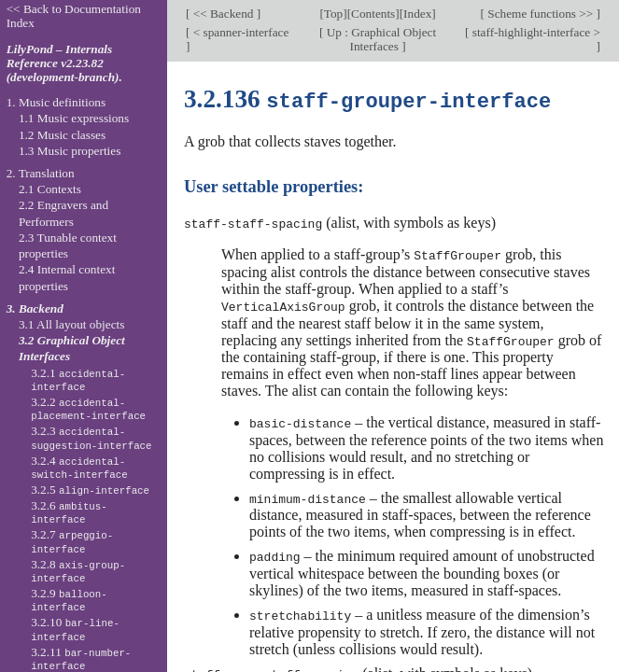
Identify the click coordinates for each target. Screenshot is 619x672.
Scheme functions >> (541, 14)
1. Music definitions (56, 102)
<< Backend (223, 14)
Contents (373, 14)
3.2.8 (78, 571)
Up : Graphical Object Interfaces (380, 39)
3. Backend (35, 308)
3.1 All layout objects (71, 324)
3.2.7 (72, 541)
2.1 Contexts (50, 189)
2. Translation (41, 173)
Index (417, 14)
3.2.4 (79, 468)
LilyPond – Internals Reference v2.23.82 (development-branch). (64, 63)
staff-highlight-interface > (535, 32)
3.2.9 (69, 600)
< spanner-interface (239, 32)
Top (333, 14)
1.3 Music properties (70, 151)
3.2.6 (69, 512)
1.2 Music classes (62, 135)
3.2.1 (78, 380)
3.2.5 (90, 490)
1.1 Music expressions (74, 118)
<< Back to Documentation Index (74, 16)
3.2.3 (91, 438)
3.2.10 (75, 629)
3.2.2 (88, 409)
